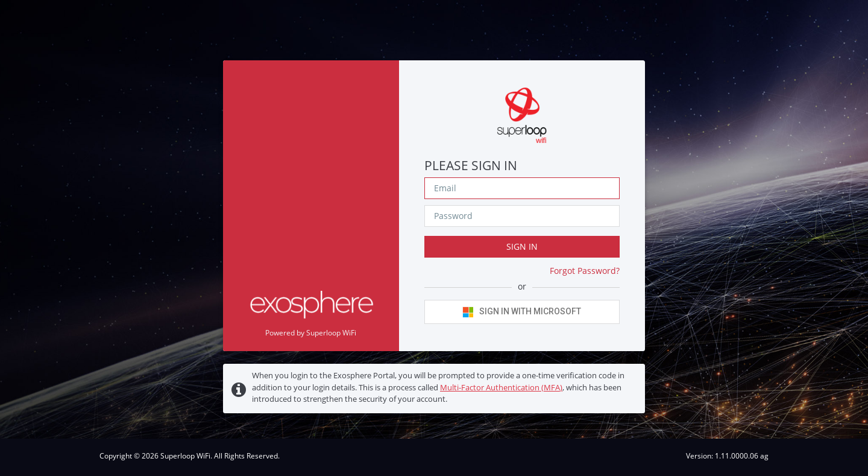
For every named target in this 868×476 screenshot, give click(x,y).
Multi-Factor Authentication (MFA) (501, 387)
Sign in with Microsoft (522, 311)
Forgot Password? (585, 271)
